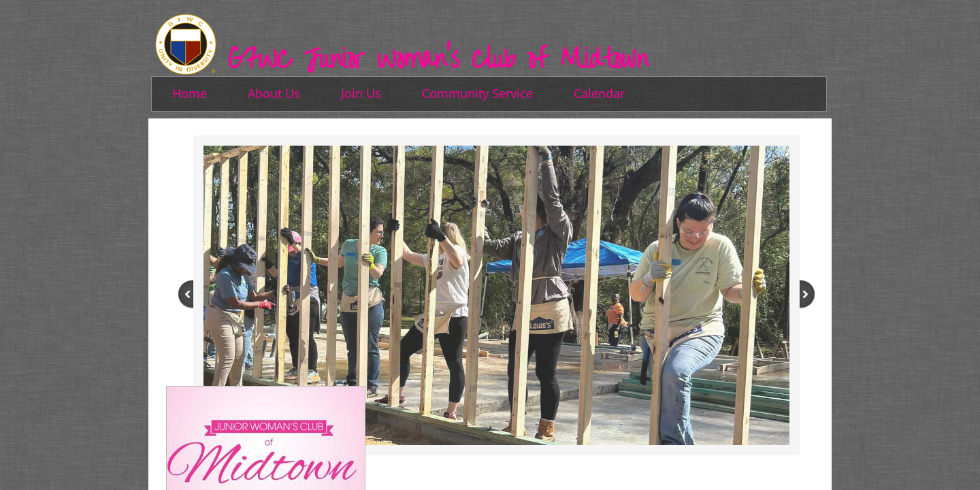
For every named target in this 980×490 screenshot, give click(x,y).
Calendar (599, 93)
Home (190, 93)
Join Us (361, 93)
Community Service (477, 93)
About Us (274, 93)
